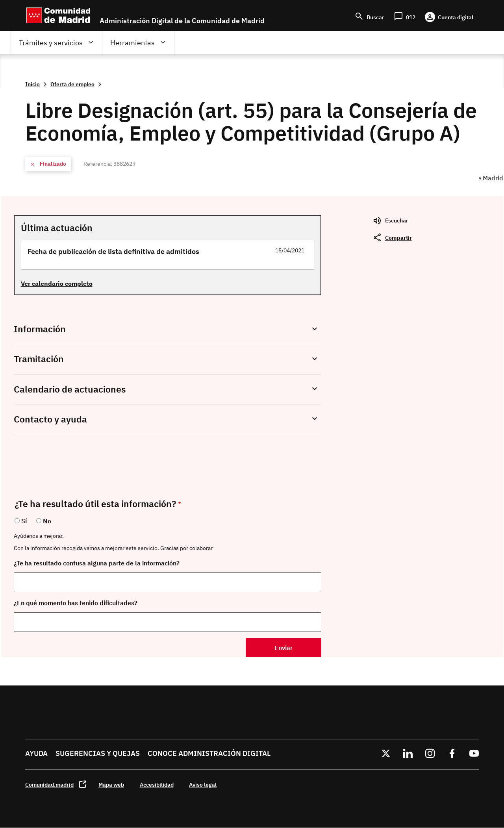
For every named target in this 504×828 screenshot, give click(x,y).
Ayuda (36, 753)
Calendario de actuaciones (70, 389)
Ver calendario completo (57, 283)
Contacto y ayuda (50, 419)
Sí (24, 521)
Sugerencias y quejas (98, 753)
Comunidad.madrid (49, 784)
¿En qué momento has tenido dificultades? (76, 603)
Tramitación (39, 359)
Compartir (398, 238)
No (47, 521)
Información (40, 329)
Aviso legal (203, 784)
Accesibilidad (157, 784)
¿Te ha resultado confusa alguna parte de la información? (97, 563)
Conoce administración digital (209, 753)
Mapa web (111, 784)
